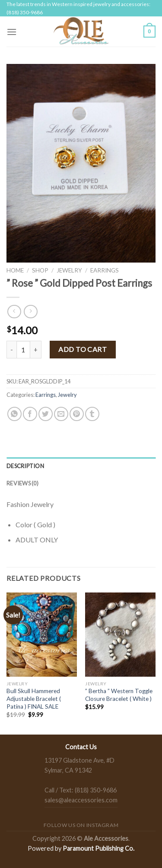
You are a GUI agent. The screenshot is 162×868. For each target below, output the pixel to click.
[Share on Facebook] (30, 414)
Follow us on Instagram (81, 825)
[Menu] (12, 32)
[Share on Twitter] (46, 414)
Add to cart (83, 349)
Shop (40, 270)
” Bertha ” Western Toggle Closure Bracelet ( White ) (119, 695)
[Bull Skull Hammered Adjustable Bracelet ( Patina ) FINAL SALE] (42, 635)
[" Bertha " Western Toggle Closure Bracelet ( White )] (120, 635)
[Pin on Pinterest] (77, 414)
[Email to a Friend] (61, 414)
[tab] (81, 466)
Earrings (105, 270)
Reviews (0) (22, 483)
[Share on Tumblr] (92, 414)
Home (15, 270)
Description (25, 466)
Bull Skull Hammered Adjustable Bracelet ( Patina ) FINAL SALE (34, 699)
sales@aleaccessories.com (81, 800)
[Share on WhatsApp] (14, 414)
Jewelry (69, 270)
